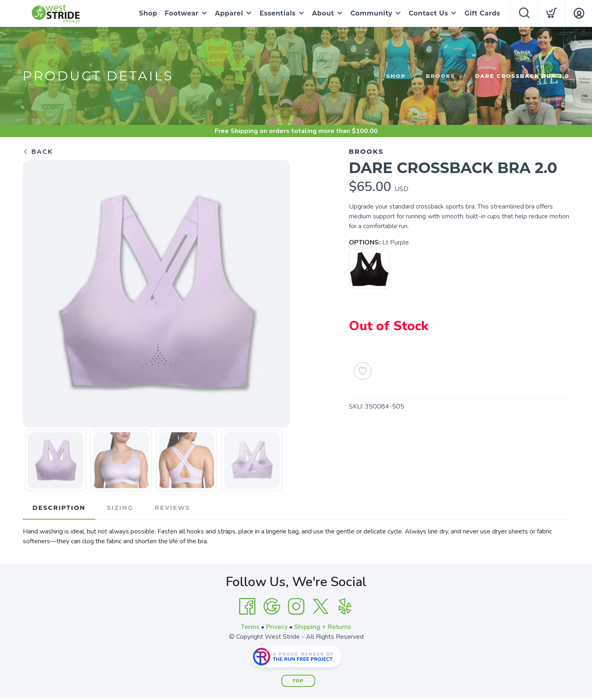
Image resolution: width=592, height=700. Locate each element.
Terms (250, 627)
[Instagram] (296, 607)
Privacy (277, 627)
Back (38, 152)
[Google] (272, 607)
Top (298, 681)
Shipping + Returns (323, 627)
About (323, 13)
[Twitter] (321, 607)
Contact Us (429, 13)
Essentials (278, 13)
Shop (148, 13)
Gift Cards (482, 13)
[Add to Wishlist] (363, 371)
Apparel (229, 13)
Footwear (182, 13)
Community (371, 13)
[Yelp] (345, 607)
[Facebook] (247, 607)
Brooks (441, 76)
